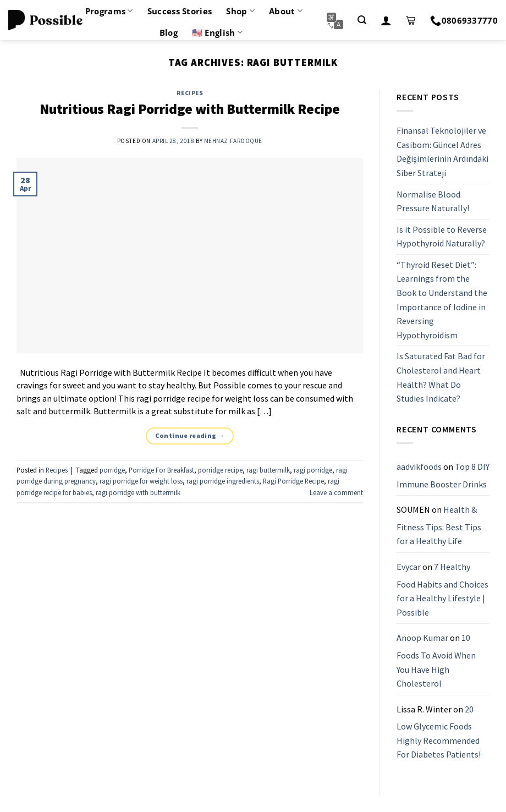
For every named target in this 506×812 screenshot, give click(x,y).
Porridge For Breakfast (161, 470)
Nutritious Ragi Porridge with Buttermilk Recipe (190, 109)
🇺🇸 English (217, 32)
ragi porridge (313, 470)
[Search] (362, 20)
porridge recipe (220, 470)
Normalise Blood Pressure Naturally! (433, 201)
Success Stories (180, 11)
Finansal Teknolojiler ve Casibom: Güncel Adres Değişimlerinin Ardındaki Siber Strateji (442, 152)
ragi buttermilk (268, 470)
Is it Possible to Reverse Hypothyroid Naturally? (442, 237)
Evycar (409, 567)
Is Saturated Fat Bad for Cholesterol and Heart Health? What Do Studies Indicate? (441, 378)
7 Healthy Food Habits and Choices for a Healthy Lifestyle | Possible (442, 589)
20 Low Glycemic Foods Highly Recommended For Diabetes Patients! (439, 732)
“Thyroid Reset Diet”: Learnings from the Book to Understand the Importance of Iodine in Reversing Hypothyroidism (442, 300)
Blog (169, 32)
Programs (109, 11)
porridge (112, 470)
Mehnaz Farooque (233, 141)
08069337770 (464, 20)
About (286, 11)
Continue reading (190, 435)
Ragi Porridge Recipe (293, 481)
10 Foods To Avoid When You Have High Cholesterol (436, 661)
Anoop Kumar (422, 638)
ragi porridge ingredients (223, 481)
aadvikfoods (419, 467)
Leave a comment (336, 492)
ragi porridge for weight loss (141, 481)
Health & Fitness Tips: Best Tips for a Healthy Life (439, 525)
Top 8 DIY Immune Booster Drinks (443, 475)
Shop (240, 11)
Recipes (190, 93)
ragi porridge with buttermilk (138, 492)
